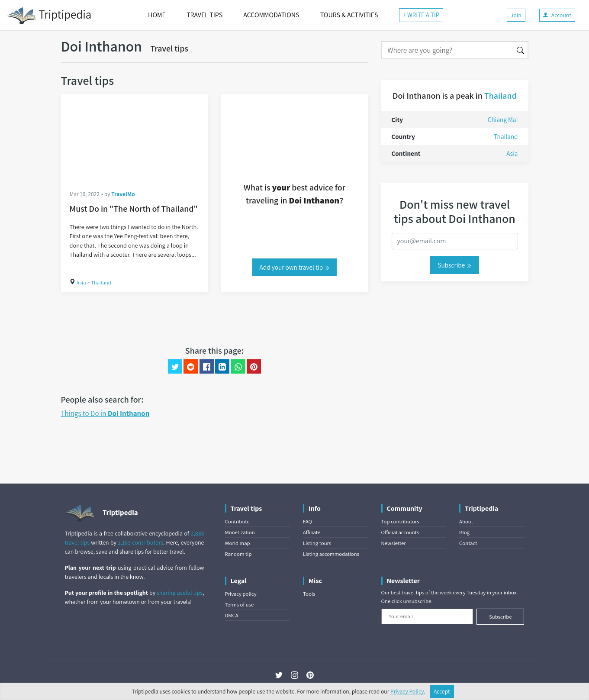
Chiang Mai (503, 119)
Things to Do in (105, 413)
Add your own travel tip (295, 267)
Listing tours (317, 543)
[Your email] (427, 616)
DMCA (232, 615)
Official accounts (400, 532)
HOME (157, 15)
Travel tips (170, 48)
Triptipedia (49, 16)
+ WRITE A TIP (421, 15)
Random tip (238, 554)
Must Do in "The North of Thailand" (134, 209)
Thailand (101, 282)
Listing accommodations (331, 554)
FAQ (307, 521)
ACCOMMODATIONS (271, 15)
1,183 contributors (140, 542)
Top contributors (400, 521)
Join (516, 15)
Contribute (237, 521)
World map (238, 543)
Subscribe (454, 265)
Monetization (240, 532)
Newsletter (394, 543)
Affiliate (312, 532)
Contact (468, 543)
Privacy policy (241, 594)
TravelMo (123, 194)
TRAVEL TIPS (204, 15)
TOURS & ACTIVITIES (349, 15)
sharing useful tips (180, 593)
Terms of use (240, 605)
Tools (309, 594)
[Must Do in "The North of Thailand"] (135, 138)
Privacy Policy (407, 691)
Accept (442, 691)
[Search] (447, 50)
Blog (464, 532)
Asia (81, 282)
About (466, 521)
